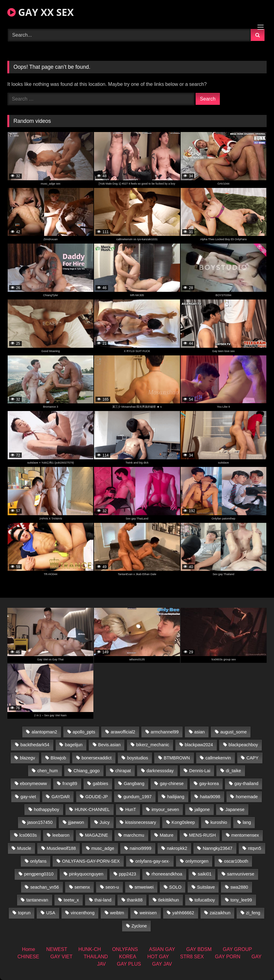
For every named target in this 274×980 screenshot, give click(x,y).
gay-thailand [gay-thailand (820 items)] (246, 784)
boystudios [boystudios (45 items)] (138, 758)
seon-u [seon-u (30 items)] (112, 887)
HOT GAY (158, 957)
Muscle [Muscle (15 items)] (24, 848)
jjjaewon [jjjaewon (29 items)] (76, 822)
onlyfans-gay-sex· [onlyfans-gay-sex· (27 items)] (153, 861)
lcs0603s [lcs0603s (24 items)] (28, 835)
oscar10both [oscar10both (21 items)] (236, 861)
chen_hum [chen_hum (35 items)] (48, 771)
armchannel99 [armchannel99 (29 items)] (165, 732)
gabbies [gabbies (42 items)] (100, 784)
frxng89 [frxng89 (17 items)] (70, 784)
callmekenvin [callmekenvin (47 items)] (218, 758)
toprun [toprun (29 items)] (24, 913)
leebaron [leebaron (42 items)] (61, 835)
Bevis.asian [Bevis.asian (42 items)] (109, 745)
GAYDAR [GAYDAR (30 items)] (61, 797)
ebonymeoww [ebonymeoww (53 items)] (33, 784)
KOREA (128, 957)
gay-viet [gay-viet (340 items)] (28, 797)
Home (29, 949)
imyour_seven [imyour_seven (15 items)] (165, 809)
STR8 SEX (192, 957)
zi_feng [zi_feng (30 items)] (253, 913)
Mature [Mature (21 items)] (167, 835)
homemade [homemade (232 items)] (247, 797)
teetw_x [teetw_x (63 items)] (71, 900)
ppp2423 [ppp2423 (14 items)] (127, 874)
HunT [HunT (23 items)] (131, 809)
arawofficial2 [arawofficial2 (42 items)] (123, 732)
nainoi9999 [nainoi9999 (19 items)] (141, 848)
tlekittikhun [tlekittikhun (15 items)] (169, 900)
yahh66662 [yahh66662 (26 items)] (183, 913)
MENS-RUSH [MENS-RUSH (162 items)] (202, 835)
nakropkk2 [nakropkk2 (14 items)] (177, 848)
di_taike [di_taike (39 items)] (234, 771)
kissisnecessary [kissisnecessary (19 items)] (141, 822)
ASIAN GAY (162, 949)
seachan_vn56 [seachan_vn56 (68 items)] (45, 887)
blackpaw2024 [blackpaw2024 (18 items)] (199, 745)
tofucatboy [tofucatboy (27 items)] (205, 900)
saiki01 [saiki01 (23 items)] (205, 874)
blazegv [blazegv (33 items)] (28, 758)
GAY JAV (162, 964)
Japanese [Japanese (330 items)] (235, 809)
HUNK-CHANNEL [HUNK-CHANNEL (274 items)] (92, 809)
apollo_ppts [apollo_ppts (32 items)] (84, 732)
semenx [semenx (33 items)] (82, 887)
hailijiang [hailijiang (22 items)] (176, 797)
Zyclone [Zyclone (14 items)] (139, 926)
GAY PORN (228, 957)
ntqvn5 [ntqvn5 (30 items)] (255, 848)
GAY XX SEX (41, 12)
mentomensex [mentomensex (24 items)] (245, 835)
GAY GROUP (237, 949)
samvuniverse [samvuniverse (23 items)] (241, 874)
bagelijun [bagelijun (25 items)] (74, 745)
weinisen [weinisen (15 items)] (148, 913)
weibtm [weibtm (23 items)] (117, 913)
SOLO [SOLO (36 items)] (175, 887)
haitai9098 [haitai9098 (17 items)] (210, 797)
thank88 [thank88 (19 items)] (135, 900)
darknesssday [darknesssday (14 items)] (160, 771)
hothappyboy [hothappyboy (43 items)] (47, 809)
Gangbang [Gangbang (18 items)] (134, 784)
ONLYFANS (125, 949)
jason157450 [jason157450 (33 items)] (40, 822)
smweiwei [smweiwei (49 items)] (144, 887)
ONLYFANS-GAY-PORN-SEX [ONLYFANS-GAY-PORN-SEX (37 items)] (91, 861)
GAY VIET (61, 957)
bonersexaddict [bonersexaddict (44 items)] (97, 758)
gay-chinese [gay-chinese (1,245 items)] (172, 784)
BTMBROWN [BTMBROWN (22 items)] (177, 758)
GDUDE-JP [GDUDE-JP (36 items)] (97, 797)
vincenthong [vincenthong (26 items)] (83, 913)
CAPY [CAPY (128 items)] (252, 758)
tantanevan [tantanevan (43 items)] (37, 900)
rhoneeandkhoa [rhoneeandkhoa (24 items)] (167, 874)
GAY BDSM (199, 949)
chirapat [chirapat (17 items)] (123, 771)
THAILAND (96, 957)
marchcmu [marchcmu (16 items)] (134, 835)
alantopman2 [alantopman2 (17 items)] (44, 732)
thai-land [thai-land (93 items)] (103, 900)
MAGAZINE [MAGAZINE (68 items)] (97, 835)
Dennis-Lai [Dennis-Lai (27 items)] (200, 771)
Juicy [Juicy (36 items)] (105, 822)
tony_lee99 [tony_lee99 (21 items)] (241, 900)
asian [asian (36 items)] (199, 732)
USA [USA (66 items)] (51, 913)
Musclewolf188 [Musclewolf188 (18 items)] (61, 848)
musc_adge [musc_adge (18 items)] (103, 848)
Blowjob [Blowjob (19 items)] (58, 758)
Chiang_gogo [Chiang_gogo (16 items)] (87, 771)
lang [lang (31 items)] (247, 822)
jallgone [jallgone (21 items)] (202, 809)
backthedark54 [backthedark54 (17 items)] (35, 745)
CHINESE (28, 957)
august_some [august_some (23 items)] (234, 732)
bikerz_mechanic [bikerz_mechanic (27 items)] (153, 745)
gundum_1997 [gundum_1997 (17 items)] (137, 797)
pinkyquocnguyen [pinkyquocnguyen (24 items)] (86, 874)
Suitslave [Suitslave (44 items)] (206, 887)
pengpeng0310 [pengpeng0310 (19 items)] (39, 874)
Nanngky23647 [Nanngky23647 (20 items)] (218, 848)
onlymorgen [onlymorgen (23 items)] (197, 861)
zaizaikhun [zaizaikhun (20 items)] (220, 913)
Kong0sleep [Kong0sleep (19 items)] (183, 822)
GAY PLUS (129, 964)
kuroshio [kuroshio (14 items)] (219, 822)
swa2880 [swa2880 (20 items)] (239, 887)
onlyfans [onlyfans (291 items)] (38, 861)
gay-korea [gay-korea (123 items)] (209, 784)
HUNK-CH (90, 949)
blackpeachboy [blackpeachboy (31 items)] (243, 745)
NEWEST (57, 949)
